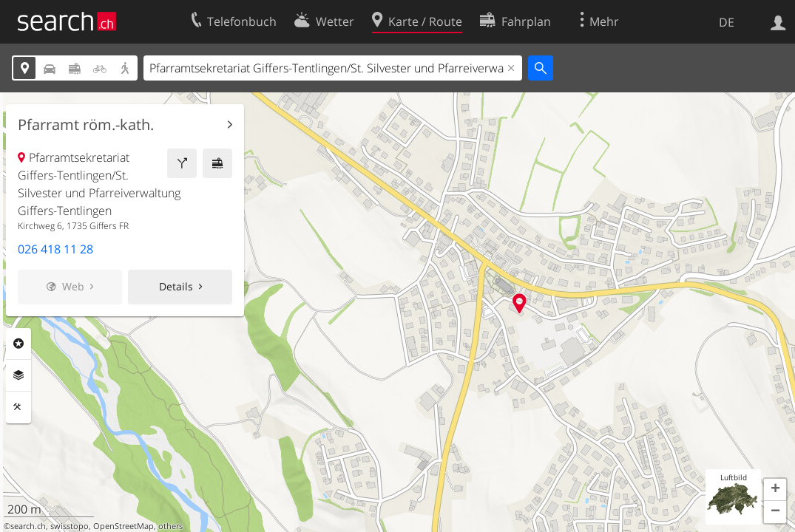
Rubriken (18, 344)
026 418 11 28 (55, 249)
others (170, 526)
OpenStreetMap (124, 526)
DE (727, 22)
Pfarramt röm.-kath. (86, 125)
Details (176, 286)
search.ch (28, 526)
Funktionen (18, 407)
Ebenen (18, 375)
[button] (775, 490)
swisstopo (70, 526)
